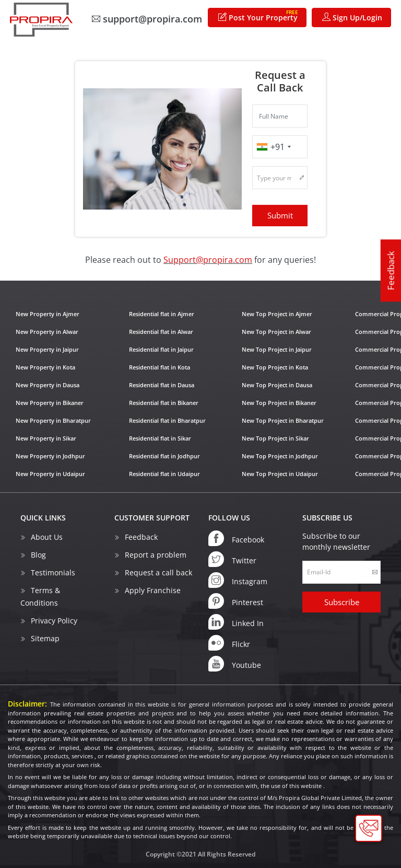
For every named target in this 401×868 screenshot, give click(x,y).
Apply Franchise (153, 590)
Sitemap (45, 638)
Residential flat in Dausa (162, 385)
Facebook (236, 538)
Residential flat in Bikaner (164, 403)
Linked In (236, 621)
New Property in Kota (45, 367)
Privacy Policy (54, 620)
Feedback (391, 271)
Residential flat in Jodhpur (164, 456)
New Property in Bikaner (50, 403)
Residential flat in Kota (160, 367)
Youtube (235, 663)
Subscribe (342, 601)
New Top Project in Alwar (276, 332)
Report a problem (156, 554)
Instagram (238, 580)
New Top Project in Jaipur (277, 349)
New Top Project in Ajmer (277, 314)
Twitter (232, 559)
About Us (47, 536)
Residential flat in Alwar (161, 332)
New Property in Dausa (48, 385)
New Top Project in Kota (275, 367)
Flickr (229, 642)
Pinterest (236, 600)
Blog (38, 554)
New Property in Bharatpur (53, 420)
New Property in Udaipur (50, 474)
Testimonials (53, 572)
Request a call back (158, 572)
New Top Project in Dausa (277, 385)
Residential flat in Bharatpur (167, 420)
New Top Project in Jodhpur (280, 456)
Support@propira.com (208, 260)
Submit (280, 215)
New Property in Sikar (46, 438)
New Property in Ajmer (48, 314)
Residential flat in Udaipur (164, 474)
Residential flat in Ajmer (162, 314)
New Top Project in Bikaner (279, 403)
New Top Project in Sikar (275, 438)
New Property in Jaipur (47, 349)
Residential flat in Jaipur (161, 349)
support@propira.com (147, 19)
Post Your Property (258, 15)
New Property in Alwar (47, 332)
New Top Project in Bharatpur (283, 420)
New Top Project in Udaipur (280, 474)
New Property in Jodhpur (50, 456)
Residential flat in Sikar (160, 438)
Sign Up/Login (352, 18)
